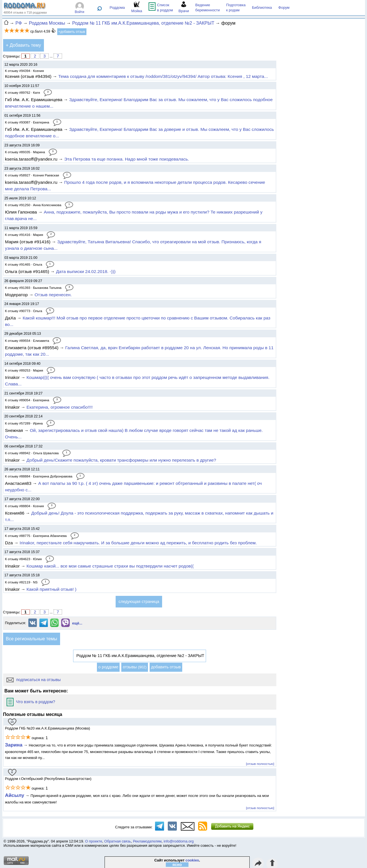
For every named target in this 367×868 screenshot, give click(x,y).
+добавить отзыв (72, 32)
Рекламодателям (147, 841)
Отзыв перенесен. (53, 295)
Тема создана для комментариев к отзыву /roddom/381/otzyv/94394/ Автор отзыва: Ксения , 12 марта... (163, 76)
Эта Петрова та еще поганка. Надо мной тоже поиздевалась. (127, 159)
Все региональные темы (32, 639)
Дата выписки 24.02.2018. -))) (86, 271)
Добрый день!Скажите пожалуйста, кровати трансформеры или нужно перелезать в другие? (121, 460)
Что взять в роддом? (31, 702)
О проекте (94, 841)
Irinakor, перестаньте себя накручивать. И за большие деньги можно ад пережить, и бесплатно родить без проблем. (138, 543)
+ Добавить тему (24, 45)
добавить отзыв (166, 667)
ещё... (77, 623)
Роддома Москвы (47, 23)
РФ (19, 23)
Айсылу (15, 795)
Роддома (117, 8)
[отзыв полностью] (260, 764)
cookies (192, 860)
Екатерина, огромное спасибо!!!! (60, 407)
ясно (177, 865)
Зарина (14, 745)
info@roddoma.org (179, 841)
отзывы (134, 667)
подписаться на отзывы (34, 680)
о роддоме (108, 667)
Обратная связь (118, 841)
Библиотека (262, 8)
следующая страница (139, 602)
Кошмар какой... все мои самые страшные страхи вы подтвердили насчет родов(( (110, 566)
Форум (284, 8)
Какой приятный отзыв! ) (52, 589)
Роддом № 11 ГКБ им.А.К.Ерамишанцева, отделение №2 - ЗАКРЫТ (143, 23)
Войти (80, 12)
